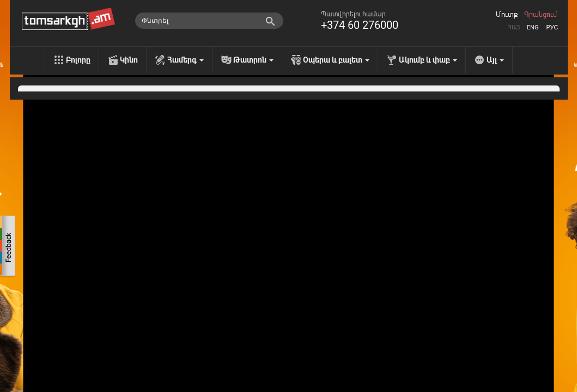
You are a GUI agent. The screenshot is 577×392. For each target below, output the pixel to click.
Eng (533, 27)
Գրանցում (540, 15)
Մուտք (507, 15)
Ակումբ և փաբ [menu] (428, 60)
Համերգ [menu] (186, 60)
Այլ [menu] (495, 60)
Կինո (129, 60)
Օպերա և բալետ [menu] (336, 60)
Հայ (514, 27)
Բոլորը (78, 60)
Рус (552, 27)
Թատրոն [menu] (253, 60)
